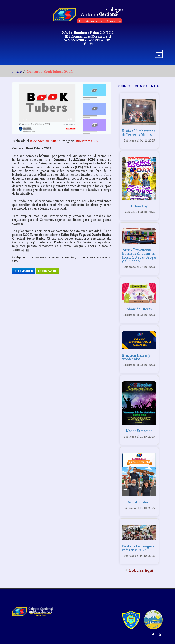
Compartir (24, 271)
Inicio (17, 71)
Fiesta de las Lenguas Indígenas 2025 (138, 548)
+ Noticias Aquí (139, 570)
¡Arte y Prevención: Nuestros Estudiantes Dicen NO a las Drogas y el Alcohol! (139, 255)
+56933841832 (99, 40)
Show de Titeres (139, 309)
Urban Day (139, 206)
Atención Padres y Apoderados (136, 357)
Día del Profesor (139, 502)
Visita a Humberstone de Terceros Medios (139, 133)
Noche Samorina (139, 431)
